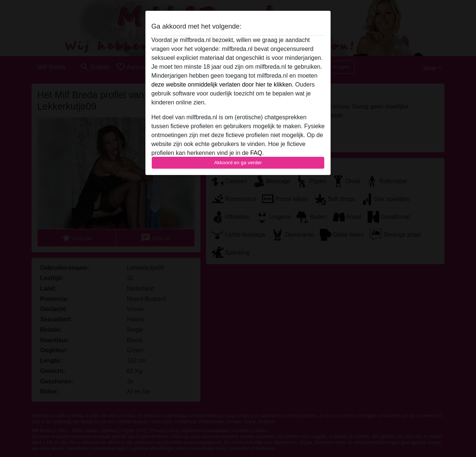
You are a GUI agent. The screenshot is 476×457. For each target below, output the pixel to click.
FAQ (256, 153)
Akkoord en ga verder (238, 163)
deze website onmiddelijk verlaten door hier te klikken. (222, 85)
